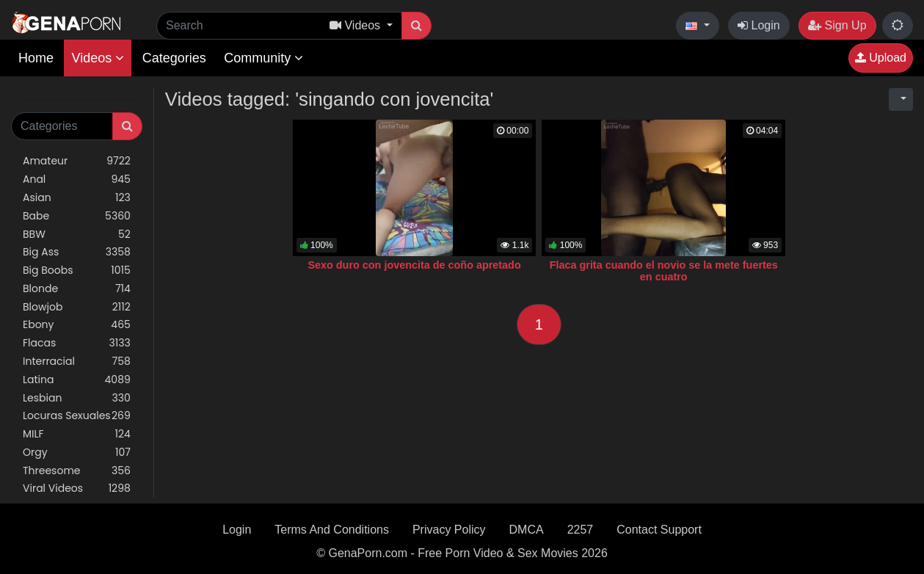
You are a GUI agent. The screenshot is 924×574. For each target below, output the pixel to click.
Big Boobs (77, 270)
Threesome (77, 471)
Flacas (77, 343)
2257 (581, 530)
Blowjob (77, 307)
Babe (77, 216)
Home (36, 58)
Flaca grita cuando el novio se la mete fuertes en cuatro (664, 271)
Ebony (77, 325)
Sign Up (837, 25)
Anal (77, 179)
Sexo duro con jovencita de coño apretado (414, 265)
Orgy (77, 453)
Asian (77, 198)
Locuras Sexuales (77, 416)
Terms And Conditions (332, 530)
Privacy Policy (449, 530)
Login (759, 25)
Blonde (77, 289)
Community (263, 58)
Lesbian (77, 398)
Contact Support (659, 530)
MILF (77, 434)
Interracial (77, 362)
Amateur (77, 161)
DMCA (527, 530)
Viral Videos (77, 488)
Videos (98, 58)
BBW (77, 235)
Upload (881, 58)
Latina (77, 380)
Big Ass (77, 252)
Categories (174, 58)
